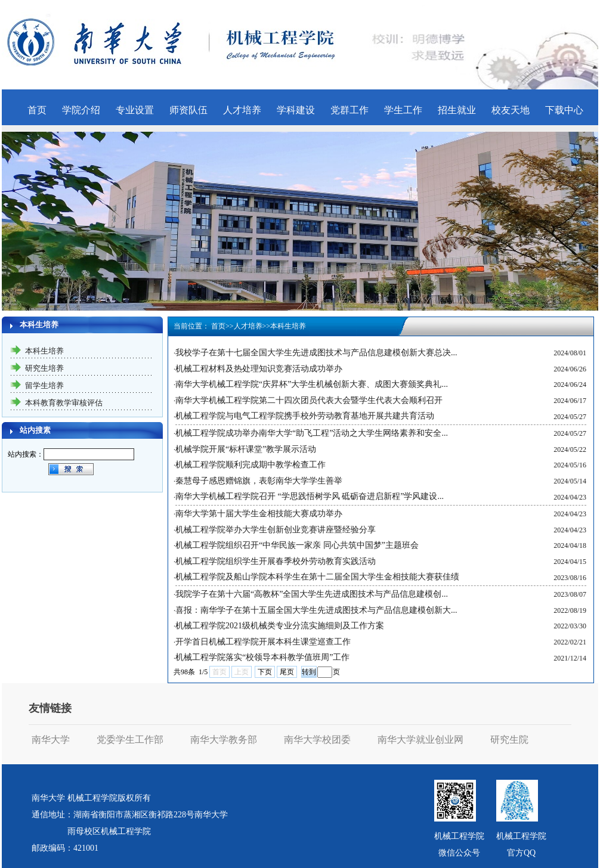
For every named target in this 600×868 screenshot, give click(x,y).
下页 (265, 672)
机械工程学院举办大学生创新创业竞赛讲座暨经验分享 (276, 530)
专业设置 (135, 110)
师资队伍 (188, 110)
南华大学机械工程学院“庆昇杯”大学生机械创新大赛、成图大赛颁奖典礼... (312, 384)
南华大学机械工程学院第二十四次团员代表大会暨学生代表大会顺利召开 (309, 400)
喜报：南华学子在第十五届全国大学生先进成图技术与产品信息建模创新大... (316, 610)
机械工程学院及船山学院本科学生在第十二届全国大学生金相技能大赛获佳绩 (317, 577)
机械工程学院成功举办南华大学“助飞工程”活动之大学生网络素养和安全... (312, 433)
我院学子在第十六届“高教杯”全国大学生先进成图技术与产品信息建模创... (312, 594)
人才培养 (242, 110)
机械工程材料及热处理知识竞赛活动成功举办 (259, 369)
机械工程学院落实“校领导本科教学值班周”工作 (262, 657)
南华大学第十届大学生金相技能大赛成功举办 (259, 514)
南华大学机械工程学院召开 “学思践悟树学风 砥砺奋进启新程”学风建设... (310, 496)
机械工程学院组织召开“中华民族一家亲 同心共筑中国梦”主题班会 (297, 545)
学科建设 (296, 110)
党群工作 (350, 110)
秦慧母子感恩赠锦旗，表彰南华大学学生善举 (259, 481)
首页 (37, 110)
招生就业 (457, 110)
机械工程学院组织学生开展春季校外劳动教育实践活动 (276, 561)
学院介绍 (81, 110)
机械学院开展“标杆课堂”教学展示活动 (246, 449)
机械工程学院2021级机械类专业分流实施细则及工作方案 (280, 626)
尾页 (287, 672)
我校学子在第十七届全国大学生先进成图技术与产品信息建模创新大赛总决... (316, 353)
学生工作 (403, 110)
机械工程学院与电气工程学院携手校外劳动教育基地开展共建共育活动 (305, 416)
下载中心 (564, 110)
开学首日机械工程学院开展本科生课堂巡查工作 (263, 642)
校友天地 (511, 110)
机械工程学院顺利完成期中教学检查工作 (250, 465)
